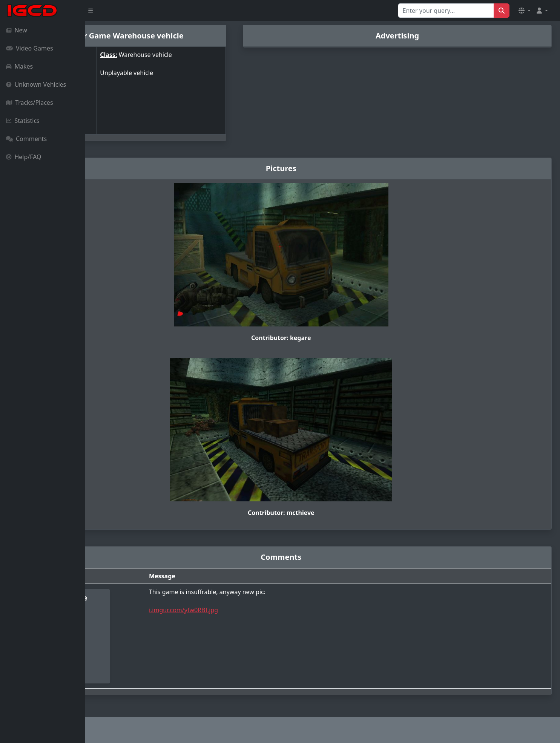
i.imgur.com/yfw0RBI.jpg (246, 610)
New (17, 30)
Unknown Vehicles (36, 84)
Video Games (30, 48)
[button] (525, 11)
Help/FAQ (24, 157)
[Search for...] (446, 11)
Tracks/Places (30, 103)
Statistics (23, 121)
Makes (19, 66)
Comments (26, 139)
